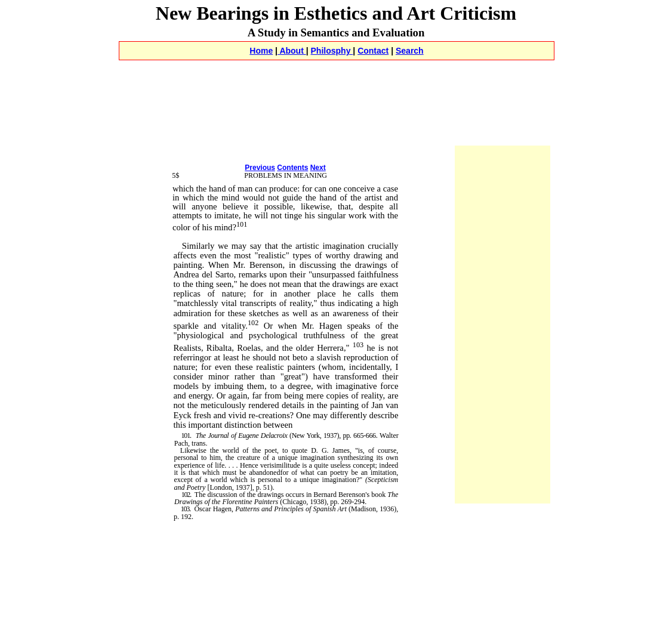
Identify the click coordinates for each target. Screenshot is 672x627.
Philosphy (332, 51)
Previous (260, 168)
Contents (292, 168)
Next (318, 168)
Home (261, 51)
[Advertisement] (336, 74)
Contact (373, 51)
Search (410, 51)
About (292, 51)
